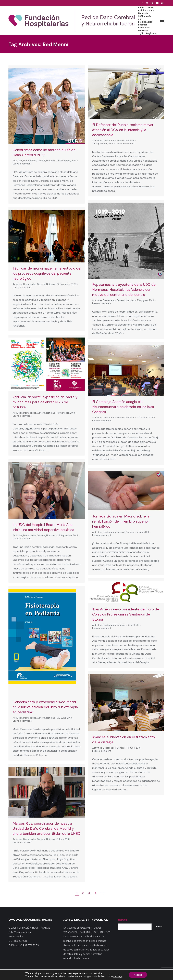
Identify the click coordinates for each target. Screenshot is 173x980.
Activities (18, 161)
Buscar (159, 927)
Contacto (53, 975)
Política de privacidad (99, 975)
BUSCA (123, 920)
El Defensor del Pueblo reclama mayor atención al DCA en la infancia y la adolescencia (123, 130)
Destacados (30, 161)
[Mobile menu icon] (162, 20)
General (41, 161)
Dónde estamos (68, 975)
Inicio (31, 975)
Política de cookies (135, 975)
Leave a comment (22, 164)
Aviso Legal (118, 975)
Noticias (51, 161)
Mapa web (41, 975)
